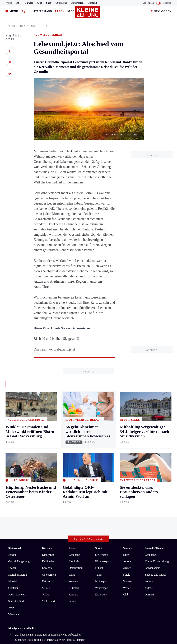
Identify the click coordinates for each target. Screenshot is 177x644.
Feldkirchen (49, 430)
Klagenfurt (48, 423)
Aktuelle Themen (155, 417)
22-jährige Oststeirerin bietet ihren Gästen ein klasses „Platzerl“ (50, 509)
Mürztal (13, 450)
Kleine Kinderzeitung (157, 430)
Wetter (9, 3)
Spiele (127, 443)
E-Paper (29, 3)
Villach (46, 463)
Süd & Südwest (17, 463)
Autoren (128, 430)
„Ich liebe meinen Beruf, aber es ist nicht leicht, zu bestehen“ (48, 503)
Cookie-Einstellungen (98, 533)
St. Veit (46, 457)
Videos (149, 457)
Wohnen (73, 450)
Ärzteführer (42, 287)
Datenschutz (40, 533)
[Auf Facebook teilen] (10, 51)
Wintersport (102, 457)
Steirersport (102, 423)
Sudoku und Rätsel (155, 443)
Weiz (11, 477)
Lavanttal (47, 437)
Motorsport (101, 450)
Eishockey (101, 463)
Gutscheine (61, 3)
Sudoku (127, 450)
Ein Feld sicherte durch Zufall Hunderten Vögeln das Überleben (50, 514)
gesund (73, 339)
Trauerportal (77, 3)
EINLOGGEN (161, 11)
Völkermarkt (49, 470)
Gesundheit (75, 423)
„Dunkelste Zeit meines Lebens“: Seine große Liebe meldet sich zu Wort (55, 519)
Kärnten (167, 3)
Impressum (15, 533)
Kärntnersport (103, 430)
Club (40, 3)
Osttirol (46, 450)
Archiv (127, 437)
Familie (73, 470)
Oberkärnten (49, 443)
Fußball (99, 437)
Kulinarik (74, 457)
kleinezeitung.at (27, 545)
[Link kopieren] (10, 73)
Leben (60, 11)
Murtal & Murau (18, 443)
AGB (27, 533)
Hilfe (126, 423)
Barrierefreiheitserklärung (66, 533)
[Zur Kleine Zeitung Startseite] (88, 14)
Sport (72, 11)
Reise (72, 443)
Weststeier (14, 483)
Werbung (92, 3)
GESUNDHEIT (40, 26)
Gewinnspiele (152, 437)
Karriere (73, 463)
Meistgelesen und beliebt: (23, 497)
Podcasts (150, 450)
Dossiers (150, 463)
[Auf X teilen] (10, 62)
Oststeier (13, 457)
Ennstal (12, 423)
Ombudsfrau (76, 437)
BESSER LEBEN (17, 26)
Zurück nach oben (89, 408)
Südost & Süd (16, 470)
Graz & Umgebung (19, 430)
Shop (49, 3)
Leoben (12, 437)
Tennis (99, 443)
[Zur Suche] (24, 11)
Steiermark (43, 11)
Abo (19, 3)
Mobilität (74, 430)
